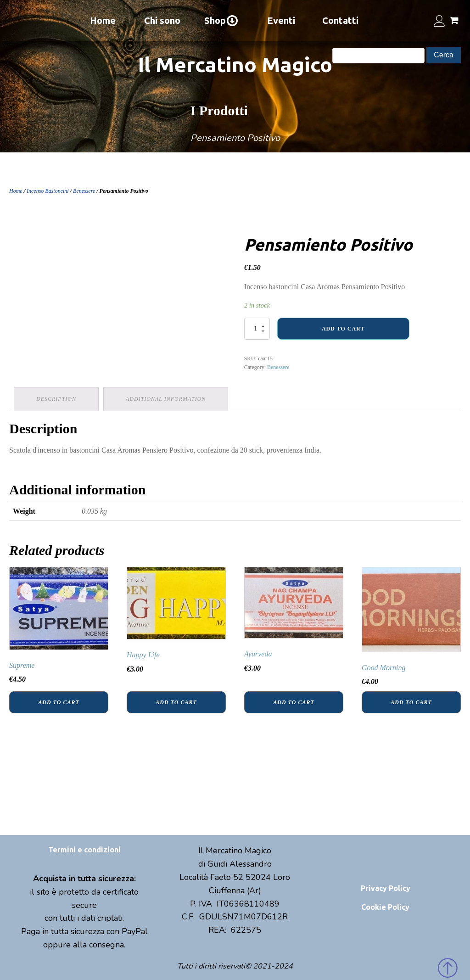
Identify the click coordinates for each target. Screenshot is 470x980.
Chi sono (162, 20)
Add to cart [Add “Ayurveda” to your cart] (294, 702)
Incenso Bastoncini (48, 191)
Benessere (84, 191)
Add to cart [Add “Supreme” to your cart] (59, 702)
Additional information (166, 399)
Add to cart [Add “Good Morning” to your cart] (411, 702)
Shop (221, 21)
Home (103, 20)
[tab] (56, 399)
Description (56, 399)
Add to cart (343, 329)
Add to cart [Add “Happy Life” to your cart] (176, 702)
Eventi (281, 20)
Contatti (340, 20)
